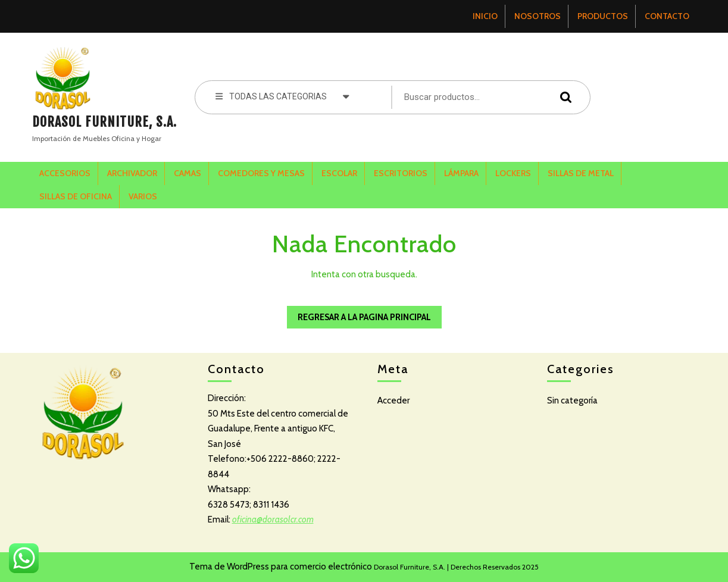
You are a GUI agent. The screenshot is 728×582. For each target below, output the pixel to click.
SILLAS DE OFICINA (76, 196)
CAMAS (188, 173)
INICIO (485, 16)
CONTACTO (667, 16)
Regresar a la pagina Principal (359, 314)
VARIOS (143, 196)
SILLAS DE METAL (581, 173)
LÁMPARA (461, 173)
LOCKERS (513, 173)
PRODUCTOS (603, 16)
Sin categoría (572, 400)
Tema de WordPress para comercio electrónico (281, 567)
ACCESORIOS (65, 173)
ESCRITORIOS (401, 173)
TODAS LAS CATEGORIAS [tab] (283, 96)
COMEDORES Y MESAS (261, 173)
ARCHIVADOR (132, 173)
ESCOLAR (339, 173)
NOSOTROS (538, 16)
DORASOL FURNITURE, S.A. (104, 122)
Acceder (393, 400)
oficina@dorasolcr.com (273, 520)
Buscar (563, 97)
